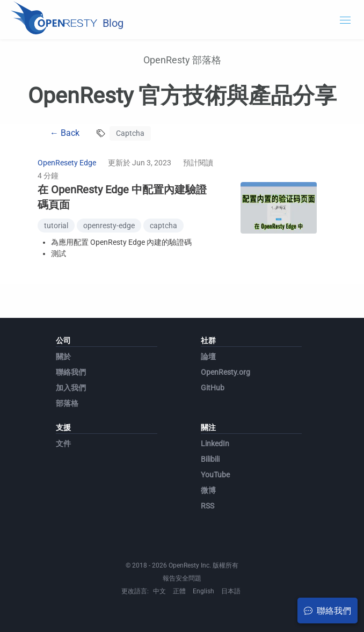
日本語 (231, 591)
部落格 (67, 403)
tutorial (56, 226)
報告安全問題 (182, 578)
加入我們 (71, 388)
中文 (159, 591)
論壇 (208, 357)
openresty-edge (109, 226)
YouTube (215, 475)
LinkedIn (215, 444)
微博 (208, 490)
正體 (179, 591)
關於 (63, 357)
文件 (63, 444)
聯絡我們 (71, 372)
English (203, 591)
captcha (163, 226)
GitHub (213, 388)
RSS (208, 506)
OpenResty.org (225, 372)
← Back (65, 133)
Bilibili (210, 459)
